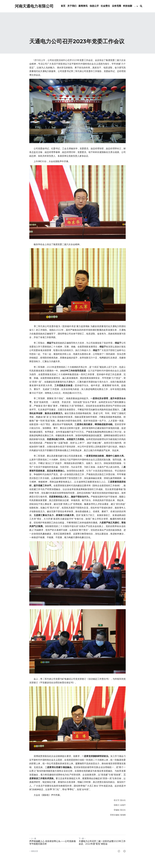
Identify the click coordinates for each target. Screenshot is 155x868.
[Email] (124, 853)
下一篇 (82, 841)
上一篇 (33, 841)
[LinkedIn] (119, 853)
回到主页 (34, 853)
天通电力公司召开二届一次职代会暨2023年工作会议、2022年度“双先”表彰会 (102, 845)
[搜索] (145, 7)
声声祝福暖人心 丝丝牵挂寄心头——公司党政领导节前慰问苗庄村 (52, 845)
